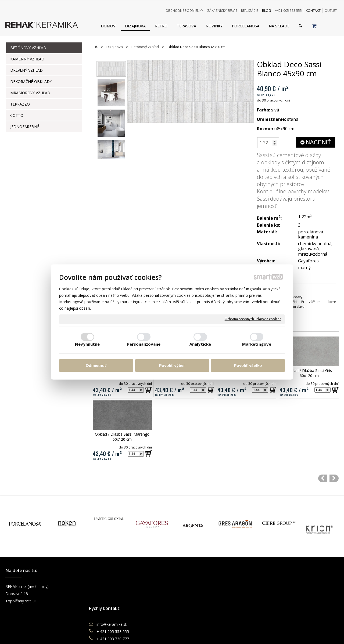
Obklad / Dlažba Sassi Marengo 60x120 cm (123, 437)
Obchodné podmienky (200, 586)
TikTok (271, 615)
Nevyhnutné (87, 344)
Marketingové (257, 344)
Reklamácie (192, 601)
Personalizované (144, 344)
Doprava (189, 594)
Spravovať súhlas (255, 633)
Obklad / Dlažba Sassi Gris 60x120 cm (310, 373)
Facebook (274, 586)
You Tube (274, 601)
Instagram (274, 594)
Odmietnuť (96, 365)
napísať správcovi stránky (157, 633)
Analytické (200, 344)
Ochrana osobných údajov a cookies (253, 319)
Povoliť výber (172, 365)
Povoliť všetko (248, 365)
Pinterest (273, 608)
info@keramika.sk (113, 586)
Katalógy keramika (198, 608)
